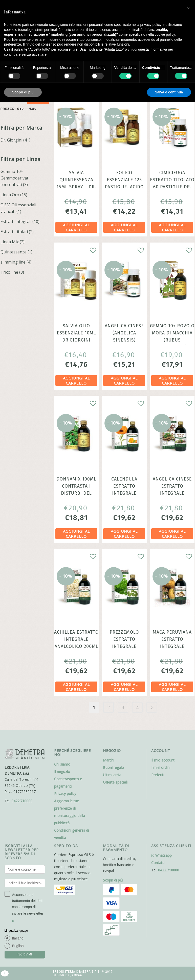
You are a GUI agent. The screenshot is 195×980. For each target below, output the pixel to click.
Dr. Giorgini (11, 140)
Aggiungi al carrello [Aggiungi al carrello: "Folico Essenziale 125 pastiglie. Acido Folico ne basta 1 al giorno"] (124, 227)
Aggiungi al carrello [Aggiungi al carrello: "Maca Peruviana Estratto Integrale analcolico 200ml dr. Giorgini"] (172, 687)
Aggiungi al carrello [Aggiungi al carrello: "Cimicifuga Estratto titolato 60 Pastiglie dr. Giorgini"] (172, 227)
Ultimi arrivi (112, 775)
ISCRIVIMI (25, 954)
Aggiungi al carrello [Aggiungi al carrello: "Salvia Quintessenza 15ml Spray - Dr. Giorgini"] (76, 227)
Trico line (9, 272)
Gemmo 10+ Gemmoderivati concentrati (15, 178)
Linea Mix (10, 242)
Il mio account (163, 760)
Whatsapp (161, 855)
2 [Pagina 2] (109, 707)
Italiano (18, 938)
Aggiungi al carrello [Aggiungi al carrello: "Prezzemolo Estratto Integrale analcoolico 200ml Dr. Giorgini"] (124, 687)
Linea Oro (10, 195)
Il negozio (62, 772)
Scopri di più (113, 880)
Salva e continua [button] (169, 92)
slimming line (13, 262)
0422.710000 (22, 801)
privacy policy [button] (151, 25)
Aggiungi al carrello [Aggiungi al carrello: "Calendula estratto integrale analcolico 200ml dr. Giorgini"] (124, 534)
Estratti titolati (14, 232)
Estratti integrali (16, 222)
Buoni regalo (113, 767)
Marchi (109, 760)
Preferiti (158, 775)
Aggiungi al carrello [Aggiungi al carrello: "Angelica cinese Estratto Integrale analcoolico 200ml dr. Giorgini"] (172, 534)
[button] (188, 8)
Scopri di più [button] (23, 92)
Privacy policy (65, 794)
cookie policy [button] (165, 34)
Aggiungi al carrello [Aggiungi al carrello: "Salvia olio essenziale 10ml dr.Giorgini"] (76, 381)
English (18, 946)
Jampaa (76, 975)
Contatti (158, 863)
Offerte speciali (115, 782)
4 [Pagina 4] (137, 707)
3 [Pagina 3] (123, 707)
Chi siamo (62, 764)
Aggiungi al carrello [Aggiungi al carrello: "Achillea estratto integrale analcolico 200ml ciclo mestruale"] (76, 687)
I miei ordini (161, 767)
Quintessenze (14, 252)
